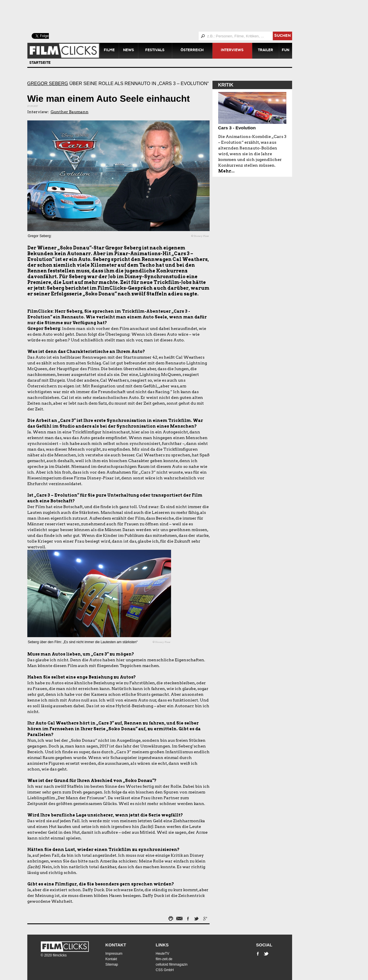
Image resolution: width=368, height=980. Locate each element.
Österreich (192, 51)
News (129, 51)
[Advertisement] (167, 16)
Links (162, 945)
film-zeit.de (164, 959)
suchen (282, 36)
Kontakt (116, 945)
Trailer (266, 51)
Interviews (232, 51)
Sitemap (112, 964)
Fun (285, 51)
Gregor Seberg (48, 83)
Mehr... (226, 171)
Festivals (155, 51)
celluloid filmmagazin (172, 964)
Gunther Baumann (70, 112)
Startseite (40, 63)
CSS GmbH (165, 970)
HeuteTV (163, 954)
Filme (109, 51)
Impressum (114, 954)
